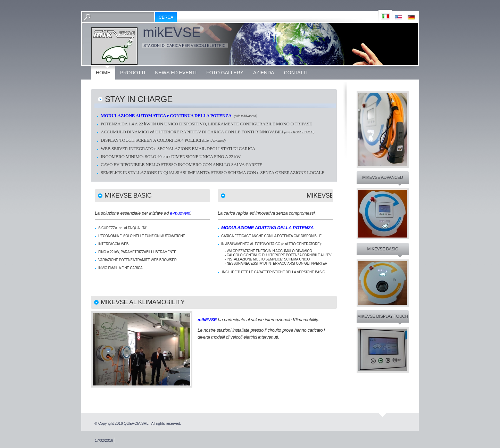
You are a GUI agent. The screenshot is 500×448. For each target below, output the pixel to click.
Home (103, 73)
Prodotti (133, 73)
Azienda (264, 73)
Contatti (296, 73)
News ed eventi (176, 73)
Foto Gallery (225, 73)
